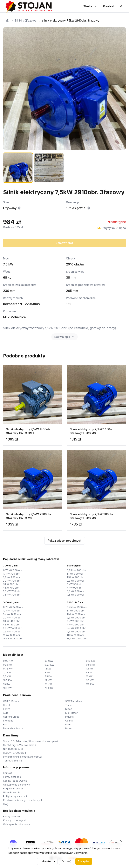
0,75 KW (8, 669)
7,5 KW (48, 676)
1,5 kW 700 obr (12, 577)
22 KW (48, 680)
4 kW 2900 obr (75, 625)
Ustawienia (47, 861)
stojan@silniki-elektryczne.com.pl (23, 757)
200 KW (49, 688)
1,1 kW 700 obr (11, 574)
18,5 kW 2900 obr (77, 639)
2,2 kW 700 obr (12, 581)
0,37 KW (49, 665)
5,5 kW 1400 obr (12, 628)
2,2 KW (7, 672)
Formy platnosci (12, 777)
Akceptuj (84, 861)
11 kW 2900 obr (75, 635)
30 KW (90, 680)
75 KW (48, 684)
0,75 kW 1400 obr (13, 607)
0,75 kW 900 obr (76, 570)
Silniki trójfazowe (26, 20)
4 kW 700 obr (11, 588)
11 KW (89, 676)
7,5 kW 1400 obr (12, 632)
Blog (6, 804)
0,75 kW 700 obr (13, 570)
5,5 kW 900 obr (75, 591)
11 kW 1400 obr (12, 635)
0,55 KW (91, 665)
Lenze (7, 709)
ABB (5, 713)
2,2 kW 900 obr (75, 581)
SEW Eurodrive (74, 701)
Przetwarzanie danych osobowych (23, 800)
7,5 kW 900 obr (75, 595)
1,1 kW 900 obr (75, 574)
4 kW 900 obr (75, 588)
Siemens (8, 721)
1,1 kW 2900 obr (76, 611)
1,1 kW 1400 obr (12, 611)
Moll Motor (71, 713)
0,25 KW (8, 665)
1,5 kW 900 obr (75, 577)
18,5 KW (8, 680)
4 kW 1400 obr (11, 625)
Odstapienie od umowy (17, 785)
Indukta (69, 717)
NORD (69, 724)
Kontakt (7, 773)
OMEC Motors (11, 701)
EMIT (6, 724)
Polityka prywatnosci (15, 796)
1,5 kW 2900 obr (76, 614)
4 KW (89, 672)
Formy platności (12, 816)
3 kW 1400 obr (11, 621)
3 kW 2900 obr (75, 621)
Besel (6, 705)
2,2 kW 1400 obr (12, 618)
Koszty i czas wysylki (15, 781)
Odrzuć (66, 861)
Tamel (69, 705)
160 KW (7, 688)
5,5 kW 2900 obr (76, 628)
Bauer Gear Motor (13, 728)
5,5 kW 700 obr (12, 591)
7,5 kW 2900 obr (76, 632)
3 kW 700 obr (11, 584)
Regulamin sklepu (13, 789)
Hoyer (69, 728)
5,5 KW (7, 676)
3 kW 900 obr (75, 584)
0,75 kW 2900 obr (77, 607)
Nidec (69, 709)
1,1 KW (48, 669)
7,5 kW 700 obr (12, 595)
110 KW (90, 684)
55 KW (7, 684)
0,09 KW (8, 661)
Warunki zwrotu (12, 792)
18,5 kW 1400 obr (13, 639)
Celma (69, 721)
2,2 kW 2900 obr (76, 618)
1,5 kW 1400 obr (12, 614)
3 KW (48, 672)
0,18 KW (91, 661)
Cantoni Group (11, 717)
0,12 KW (49, 661)
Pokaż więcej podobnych (65, 541)
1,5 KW (90, 669)
